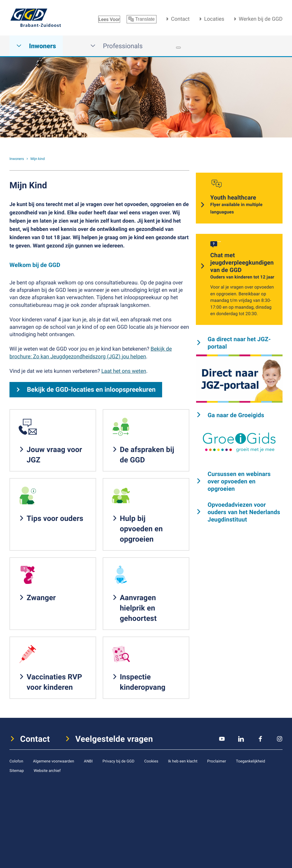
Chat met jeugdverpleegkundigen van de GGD (242, 266)
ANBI (88, 761)
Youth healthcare (243, 205)
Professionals (116, 46)
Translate (142, 19)
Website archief (47, 770)
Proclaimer (217, 761)
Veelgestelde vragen (114, 739)
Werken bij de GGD (261, 19)
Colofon (16, 761)
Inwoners (36, 46)
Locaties (214, 19)
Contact (180, 19)
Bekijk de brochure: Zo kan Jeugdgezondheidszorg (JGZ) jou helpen (91, 353)
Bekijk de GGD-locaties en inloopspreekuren (91, 390)
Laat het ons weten (124, 371)
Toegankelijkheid (250, 761)
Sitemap (17, 770)
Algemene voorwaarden (53, 761)
